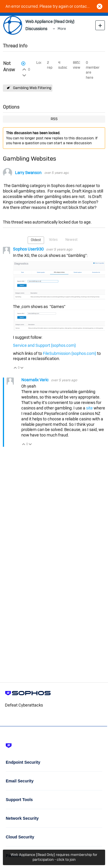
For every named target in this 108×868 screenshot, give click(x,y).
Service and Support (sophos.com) (44, 345)
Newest (71, 240)
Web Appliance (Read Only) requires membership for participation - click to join (54, 857)
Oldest (36, 240)
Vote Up (15, 368)
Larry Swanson (28, 173)
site (89, 408)
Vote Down (22, 368)
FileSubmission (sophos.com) (70, 353)
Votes (53, 240)
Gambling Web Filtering (32, 88)
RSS (54, 119)
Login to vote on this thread (24, 69)
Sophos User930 (29, 249)
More (62, 29)
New (100, 25)
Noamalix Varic (35, 380)
